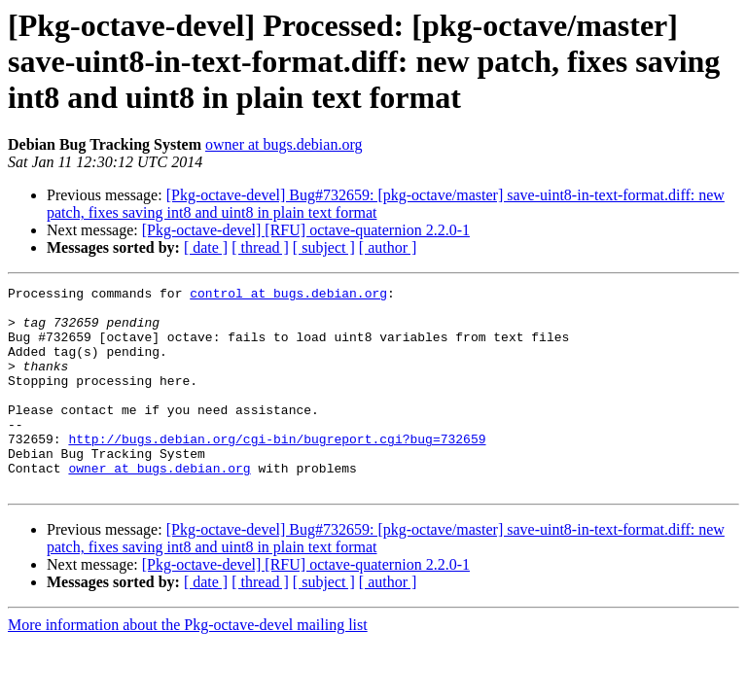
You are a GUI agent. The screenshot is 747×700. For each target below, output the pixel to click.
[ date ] (206, 247)
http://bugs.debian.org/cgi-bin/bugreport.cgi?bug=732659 (277, 471)
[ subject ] (324, 247)
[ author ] (388, 247)
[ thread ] (260, 247)
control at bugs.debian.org (288, 296)
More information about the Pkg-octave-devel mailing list (188, 665)
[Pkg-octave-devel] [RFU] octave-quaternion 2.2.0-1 (306, 230)
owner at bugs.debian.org (284, 144)
